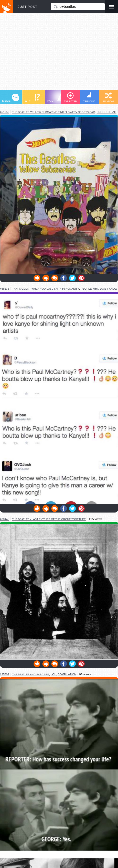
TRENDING (89, 97)
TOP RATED (70, 98)
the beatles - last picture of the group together (49, 519)
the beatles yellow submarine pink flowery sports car (53, 112)
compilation (67, 674)
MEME (11, 98)
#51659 (5, 112)
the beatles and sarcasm (31, 674)
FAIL (56, 98)
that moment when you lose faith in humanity (46, 289)
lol (53, 674)
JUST (28, 7)
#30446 (5, 519)
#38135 (5, 289)
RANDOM (108, 98)
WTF (32, 98)
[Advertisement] (59, 54)
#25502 (5, 674)
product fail (107, 112)
